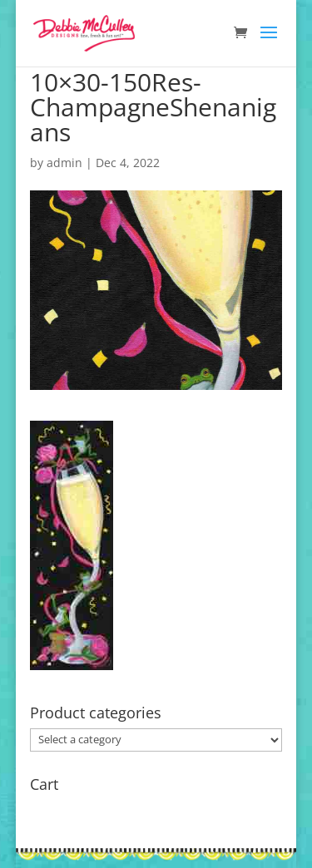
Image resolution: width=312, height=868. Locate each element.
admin (64, 163)
